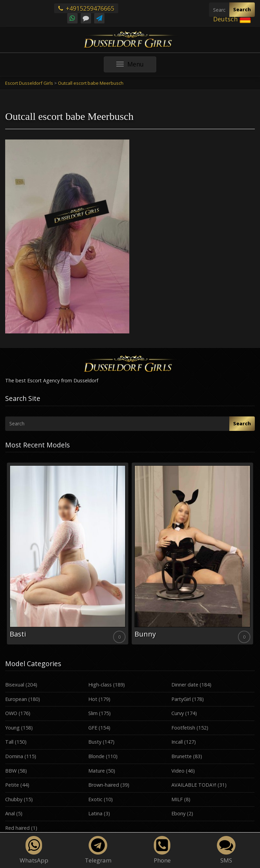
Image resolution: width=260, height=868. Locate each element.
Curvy (178, 713)
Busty (95, 742)
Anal (10, 813)
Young (12, 728)
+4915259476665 (86, 8)
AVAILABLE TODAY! (194, 785)
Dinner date (185, 685)
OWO (11, 713)
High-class (100, 685)
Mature (97, 771)
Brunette (182, 756)
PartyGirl (181, 699)
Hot (93, 699)
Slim (93, 713)
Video (178, 771)
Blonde (96, 756)
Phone (162, 850)
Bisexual (15, 685)
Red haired (17, 828)
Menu (136, 66)
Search (242, 9)
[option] (68, 554)
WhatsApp (34, 850)
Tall (9, 742)
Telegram (98, 850)
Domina (14, 756)
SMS (226, 850)
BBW (11, 771)
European (16, 699)
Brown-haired (104, 785)
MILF (177, 799)
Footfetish (183, 728)
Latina (95, 813)
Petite (12, 785)
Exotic (95, 799)
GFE (93, 728)
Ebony (178, 813)
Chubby (14, 799)
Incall (177, 742)
